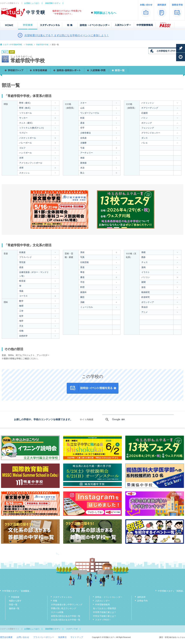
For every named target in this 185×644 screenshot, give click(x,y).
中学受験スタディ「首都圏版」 (17, 591)
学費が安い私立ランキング (64, 608)
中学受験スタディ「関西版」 (171, 591)
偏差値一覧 (14, 608)
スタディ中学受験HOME (13, 45)
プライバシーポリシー (44, 637)
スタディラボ (72, 629)
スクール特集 (57, 612)
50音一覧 (13, 605)
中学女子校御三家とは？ (105, 616)
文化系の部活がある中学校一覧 (66, 620)
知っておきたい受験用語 (105, 608)
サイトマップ (77, 637)
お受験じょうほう (32, 3)
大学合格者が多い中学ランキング (67, 605)
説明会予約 (142, 601)
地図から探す (15, 601)
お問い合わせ (23, 637)
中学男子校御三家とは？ (105, 612)
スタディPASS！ (103, 620)
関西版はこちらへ (105, 13)
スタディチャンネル (62, 597)
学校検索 (29, 45)
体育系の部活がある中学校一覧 (66, 616)
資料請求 (141, 597)
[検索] (137, 420)
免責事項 (62, 637)
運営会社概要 (6, 637)
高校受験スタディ (53, 3)
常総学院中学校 (42, 45)
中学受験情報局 (102, 605)
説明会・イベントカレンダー (109, 597)
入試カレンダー (102, 601)
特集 (55, 601)
